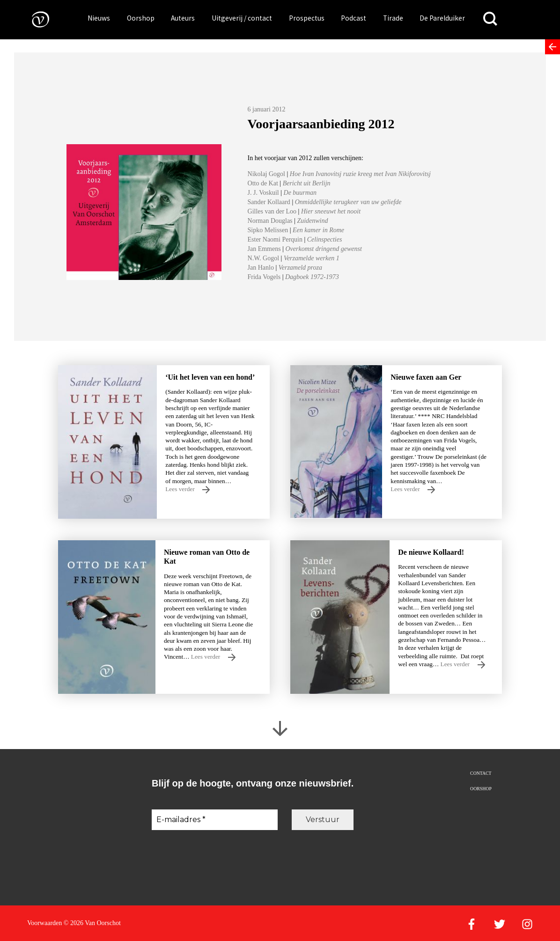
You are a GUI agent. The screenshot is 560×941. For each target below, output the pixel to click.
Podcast (354, 18)
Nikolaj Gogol (267, 174)
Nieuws (99, 18)
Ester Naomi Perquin (275, 239)
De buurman (300, 193)
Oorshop (141, 18)
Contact (481, 773)
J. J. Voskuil (264, 193)
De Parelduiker (442, 18)
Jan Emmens (264, 249)
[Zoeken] (490, 19)
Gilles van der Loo (272, 211)
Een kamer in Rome (318, 230)
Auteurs (183, 18)
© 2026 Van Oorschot (92, 923)
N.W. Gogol (264, 258)
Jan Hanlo (261, 268)
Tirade (393, 18)
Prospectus (307, 18)
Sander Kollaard (270, 202)
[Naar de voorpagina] (34, 19)
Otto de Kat (264, 183)
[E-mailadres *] (215, 820)
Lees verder (188, 489)
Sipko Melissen (268, 230)
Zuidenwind (312, 221)
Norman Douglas (270, 221)
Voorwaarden (44, 923)
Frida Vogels (264, 277)
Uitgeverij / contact (242, 18)
